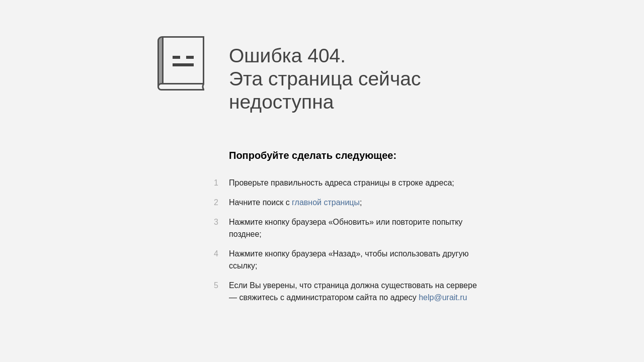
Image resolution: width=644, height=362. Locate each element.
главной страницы (326, 202)
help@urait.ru (443, 297)
